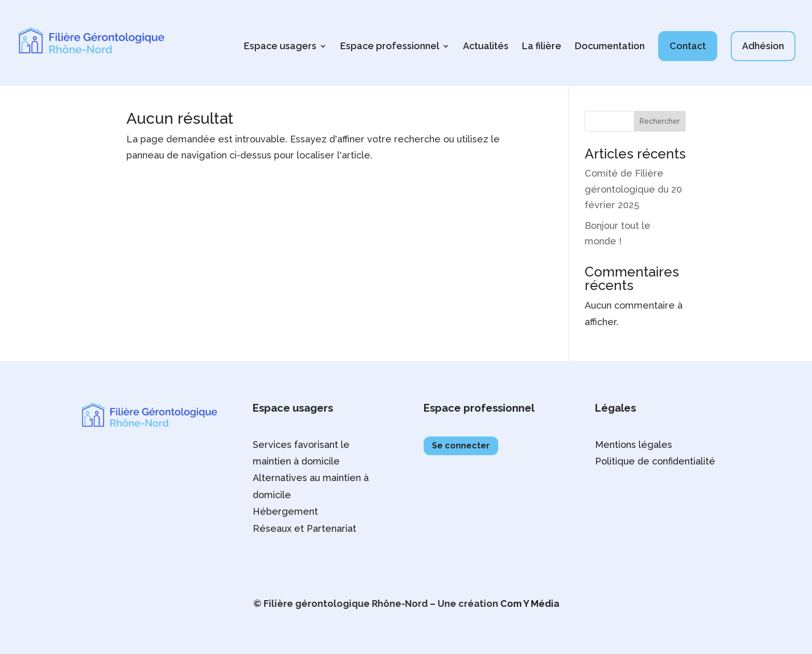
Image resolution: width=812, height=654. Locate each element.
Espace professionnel (390, 47)
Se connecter (461, 446)
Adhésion (763, 46)
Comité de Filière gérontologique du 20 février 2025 (633, 189)
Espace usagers (280, 47)
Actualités (486, 47)
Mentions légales (634, 445)
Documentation (610, 47)
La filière (542, 47)
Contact (688, 46)
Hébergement (285, 511)
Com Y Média (530, 604)
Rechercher (660, 121)
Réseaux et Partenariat (304, 528)
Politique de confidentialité (655, 461)
